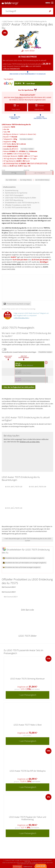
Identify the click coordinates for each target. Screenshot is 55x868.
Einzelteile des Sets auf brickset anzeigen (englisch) (21, 567)
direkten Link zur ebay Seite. (30, 442)
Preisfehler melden (45, 352)
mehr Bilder (27, 51)
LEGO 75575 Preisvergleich (14, 195)
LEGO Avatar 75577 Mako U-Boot (28, 725)
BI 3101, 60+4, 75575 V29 (14, 486)
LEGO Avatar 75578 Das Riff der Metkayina (28, 771)
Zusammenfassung (12, 190)
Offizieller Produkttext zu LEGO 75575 (18, 205)
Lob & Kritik (41, 866)
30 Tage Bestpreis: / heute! (17, 161)
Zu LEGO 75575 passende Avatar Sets (18, 207)
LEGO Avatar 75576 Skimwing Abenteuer (27, 679)
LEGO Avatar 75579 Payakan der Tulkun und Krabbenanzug (28, 818)
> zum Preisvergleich (27, 695)
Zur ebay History (26, 180)
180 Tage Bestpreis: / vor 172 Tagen (20, 159)
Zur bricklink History (42, 180)
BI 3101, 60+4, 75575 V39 (37, 486)
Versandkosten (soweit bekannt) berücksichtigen (19, 352)
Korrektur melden (26, 139)
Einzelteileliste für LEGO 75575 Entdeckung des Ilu (22, 203)
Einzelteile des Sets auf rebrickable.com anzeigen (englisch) (24, 563)
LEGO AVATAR (32, 230)
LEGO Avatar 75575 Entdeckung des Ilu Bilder (21, 198)
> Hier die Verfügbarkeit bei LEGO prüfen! (19, 387)
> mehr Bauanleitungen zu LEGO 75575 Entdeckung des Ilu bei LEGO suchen (27, 539)
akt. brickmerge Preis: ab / (25, 163)
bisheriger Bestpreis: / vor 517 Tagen (20, 156)
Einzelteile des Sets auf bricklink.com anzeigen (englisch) (23, 558)
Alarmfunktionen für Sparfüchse (16, 193)
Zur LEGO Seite (11, 180)
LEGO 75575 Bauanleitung (14, 200)
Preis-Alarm (19, 97)
